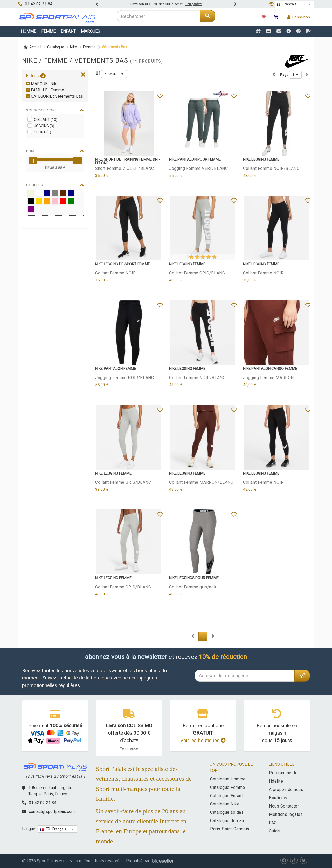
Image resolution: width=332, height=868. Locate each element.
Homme (28, 31)
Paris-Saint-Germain (230, 829)
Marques (91, 31)
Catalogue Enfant (226, 796)
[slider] (33, 160)
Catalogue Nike (225, 804)
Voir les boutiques (203, 740)
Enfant (68, 31)
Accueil (33, 47)
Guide (275, 831)
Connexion (299, 17)
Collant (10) (46, 120)
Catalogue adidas (227, 812)
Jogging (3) (44, 126)
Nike (74, 47)
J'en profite (193, 4)
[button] (294, 4)
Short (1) (43, 132)
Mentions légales (286, 814)
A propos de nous (286, 789)
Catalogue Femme (228, 787)
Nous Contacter (284, 806)
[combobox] (158, 16)
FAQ (273, 823)
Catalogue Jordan (227, 821)
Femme (48, 31)
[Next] (193, 637)
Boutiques (279, 798)
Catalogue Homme (228, 779)
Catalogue (56, 47)
